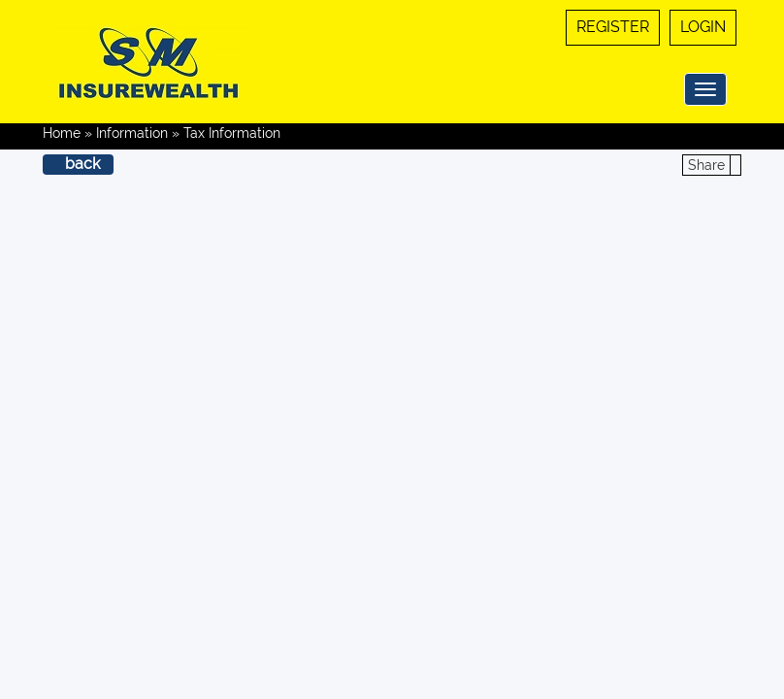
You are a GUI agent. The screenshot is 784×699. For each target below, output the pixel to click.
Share (706, 165)
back (82, 164)
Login (703, 27)
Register (613, 27)
